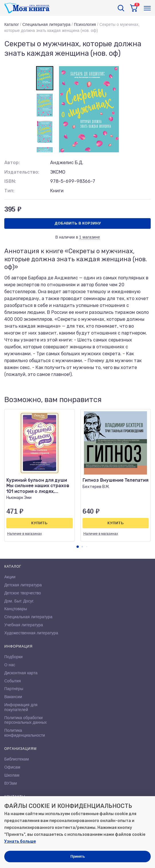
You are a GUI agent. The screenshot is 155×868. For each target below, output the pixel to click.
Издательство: (22, 172)
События (13, 681)
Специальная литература (46, 24)
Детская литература (23, 585)
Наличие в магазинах (24, 534)
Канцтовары (16, 609)
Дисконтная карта (21, 673)
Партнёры (14, 689)
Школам (12, 775)
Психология (85, 24)
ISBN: (10, 181)
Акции (10, 577)
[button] (78, 547)
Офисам (12, 767)
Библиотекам (17, 759)
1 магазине (90, 237)
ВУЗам (11, 783)
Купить (39, 523)
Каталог (12, 24)
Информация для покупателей (21, 707)
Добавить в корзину (78, 223)
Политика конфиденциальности (25, 733)
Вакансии (13, 697)
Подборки (13, 657)
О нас (10, 665)
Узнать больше (20, 841)
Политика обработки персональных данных (25, 720)
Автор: (12, 163)
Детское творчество (23, 593)
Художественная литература (31, 633)
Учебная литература (24, 625)
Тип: (9, 191)
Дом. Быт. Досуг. (19, 601)
